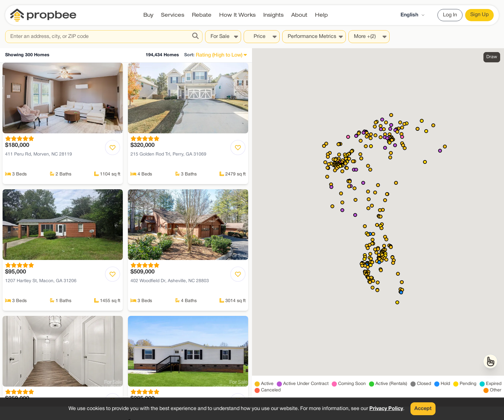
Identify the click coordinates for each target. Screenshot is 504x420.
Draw (492, 57)
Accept (423, 409)
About (299, 15)
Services (173, 15)
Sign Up (479, 15)
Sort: (189, 55)
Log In (450, 15)
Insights (273, 15)
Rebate (202, 15)
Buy (148, 15)
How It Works (237, 15)
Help (321, 15)
